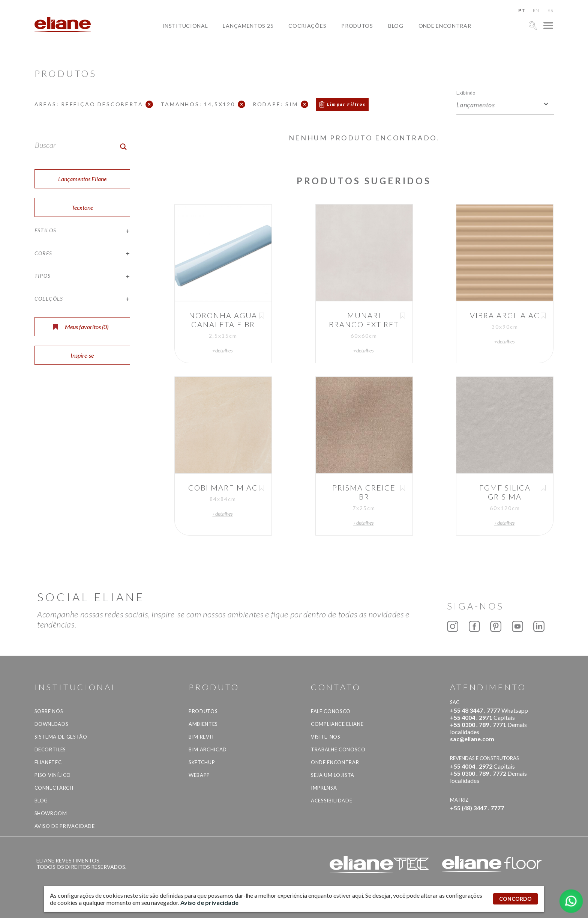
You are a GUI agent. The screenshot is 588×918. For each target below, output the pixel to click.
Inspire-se (82, 355)
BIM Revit (202, 737)
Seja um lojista (333, 775)
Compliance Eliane (337, 724)
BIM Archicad (208, 749)
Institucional (185, 26)
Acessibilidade (331, 801)
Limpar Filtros (346, 104)
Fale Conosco (331, 711)
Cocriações (307, 26)
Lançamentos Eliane (82, 179)
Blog (396, 26)
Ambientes (203, 724)
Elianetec (48, 762)
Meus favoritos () (81, 327)
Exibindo (466, 93)
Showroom (51, 813)
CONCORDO (515, 899)
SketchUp (202, 762)
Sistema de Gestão (61, 737)
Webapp (199, 775)
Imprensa (324, 788)
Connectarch (54, 788)
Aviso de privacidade (65, 826)
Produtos (357, 26)
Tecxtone (82, 207)
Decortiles (50, 749)
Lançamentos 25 (248, 26)
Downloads (52, 724)
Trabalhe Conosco (338, 749)
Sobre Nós (49, 711)
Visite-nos (326, 737)
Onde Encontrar (445, 26)
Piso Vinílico (53, 775)
